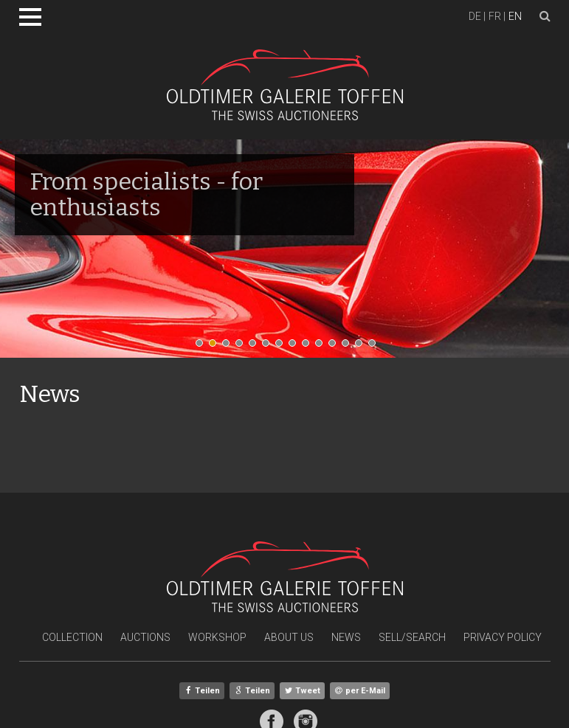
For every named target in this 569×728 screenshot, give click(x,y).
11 (336, 347)
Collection (72, 637)
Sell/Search (412, 637)
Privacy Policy (503, 637)
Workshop (217, 637)
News (346, 637)
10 (323, 347)
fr (495, 16)
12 (349, 347)
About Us (289, 637)
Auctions (145, 637)
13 (362, 347)
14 (376, 347)
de (475, 16)
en (515, 16)
